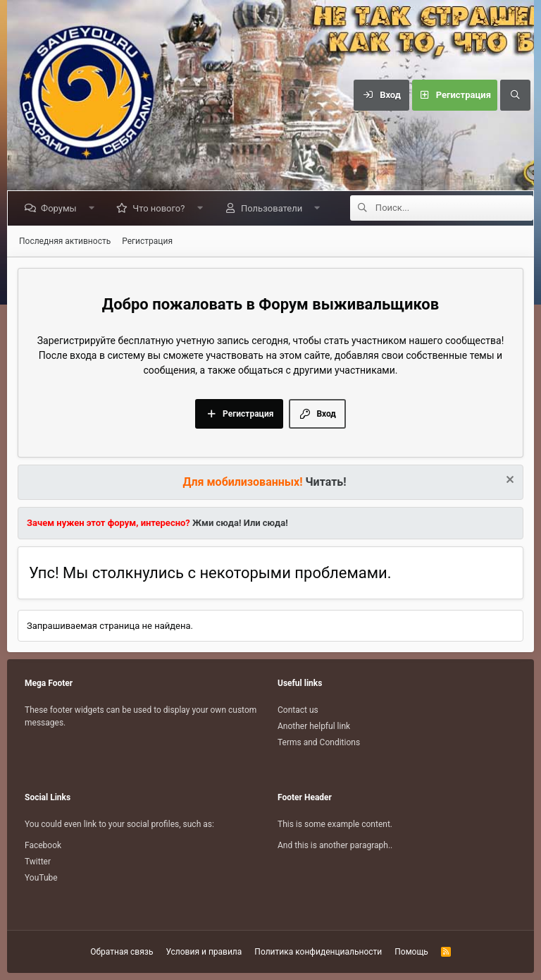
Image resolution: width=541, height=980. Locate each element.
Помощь (411, 952)
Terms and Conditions (319, 742)
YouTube (41, 878)
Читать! (326, 482)
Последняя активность (65, 241)
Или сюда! (266, 523)
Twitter (38, 862)
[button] (94, 208)
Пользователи (274, 208)
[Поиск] (515, 95)
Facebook (43, 845)
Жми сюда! (216, 523)
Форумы (62, 208)
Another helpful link (314, 726)
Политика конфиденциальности (318, 952)
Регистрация (147, 241)
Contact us (298, 710)
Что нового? (161, 208)
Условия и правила (204, 952)
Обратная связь (122, 952)
